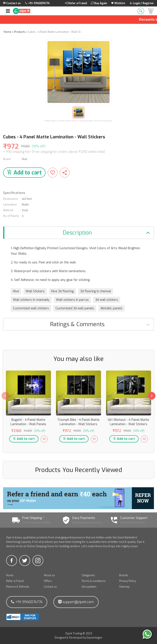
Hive (24, 159)
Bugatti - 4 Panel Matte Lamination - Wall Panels (28, 422)
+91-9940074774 (27, 602)
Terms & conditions (94, 581)
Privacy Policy (128, 581)
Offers (48, 581)
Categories (88, 575)
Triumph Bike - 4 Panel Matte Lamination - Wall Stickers (78, 422)
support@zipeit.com (76, 602)
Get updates (89, 587)
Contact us (50, 587)
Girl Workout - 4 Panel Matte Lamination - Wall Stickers (128, 422)
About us (49, 575)
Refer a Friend (15, 581)
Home (10, 575)
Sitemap (124, 587)
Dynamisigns (94, 638)
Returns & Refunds (18, 587)
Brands (124, 575)
